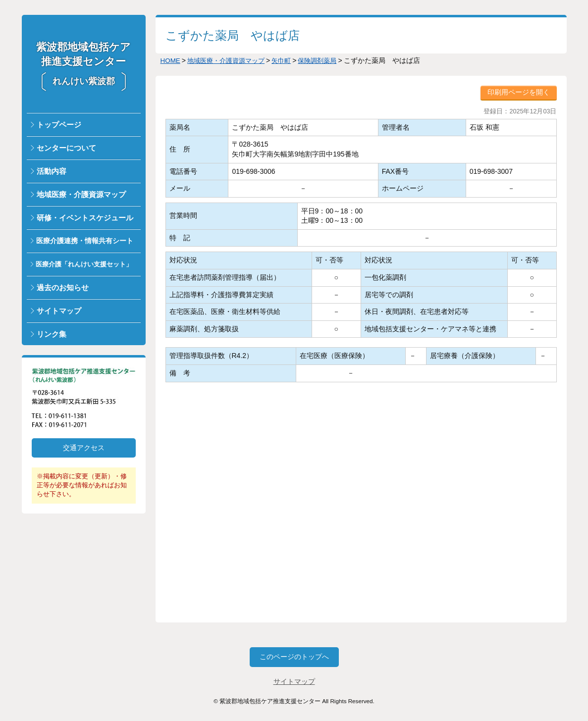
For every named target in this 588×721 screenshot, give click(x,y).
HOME (171, 60)
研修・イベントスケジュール (85, 218)
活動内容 (52, 171)
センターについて (66, 148)
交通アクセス (84, 448)
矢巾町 (289, 60)
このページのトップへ (294, 657)
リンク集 (52, 334)
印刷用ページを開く (519, 92)
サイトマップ (59, 311)
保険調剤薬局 (327, 60)
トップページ (59, 125)
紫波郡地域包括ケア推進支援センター (83, 64)
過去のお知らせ (63, 287)
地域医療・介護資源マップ (81, 194)
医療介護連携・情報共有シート (85, 241)
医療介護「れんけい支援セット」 (84, 264)
